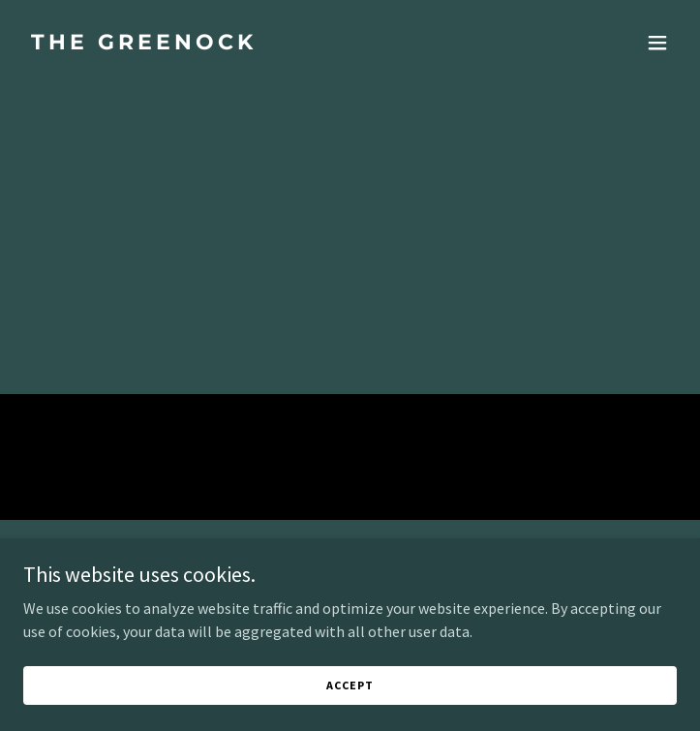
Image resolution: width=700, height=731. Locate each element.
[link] (252, 44)
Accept (350, 699)
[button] (657, 43)
